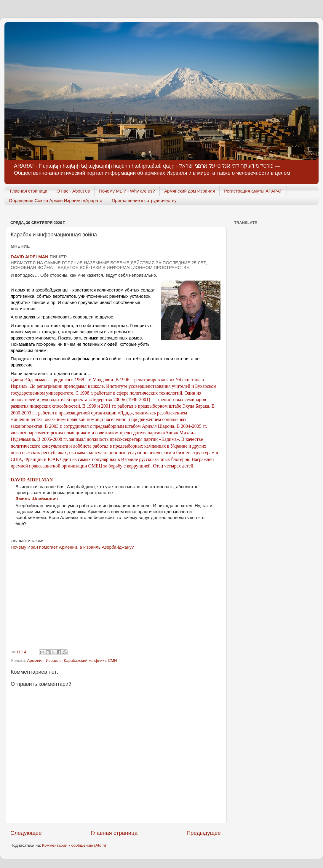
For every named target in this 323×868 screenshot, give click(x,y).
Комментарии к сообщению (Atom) (74, 845)
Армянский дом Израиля (190, 191)
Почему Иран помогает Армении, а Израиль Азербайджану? (72, 547)
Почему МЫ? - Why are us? (127, 191)
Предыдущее (204, 833)
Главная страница (29, 191)
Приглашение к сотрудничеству (144, 200)
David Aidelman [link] (32, 480)
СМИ (112, 660)
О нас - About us (73, 191)
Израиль (53, 660)
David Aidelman (29, 257)
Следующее (26, 833)
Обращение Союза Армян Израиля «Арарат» (56, 200)
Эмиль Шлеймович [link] (37, 498)
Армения (35, 660)
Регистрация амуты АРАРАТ (253, 191)
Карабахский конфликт (85, 660)
